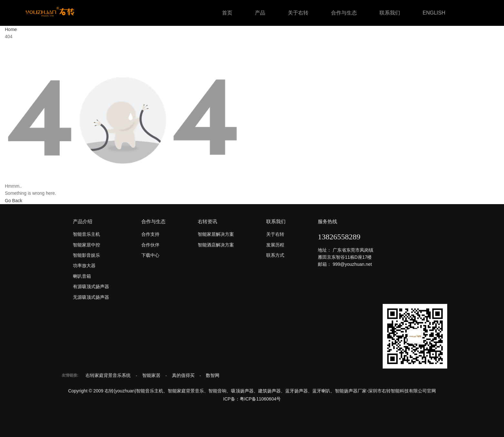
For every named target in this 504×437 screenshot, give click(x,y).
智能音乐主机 (86, 234)
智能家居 (152, 375)
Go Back (14, 201)
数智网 (213, 375)
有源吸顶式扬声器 (91, 286)
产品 (260, 13)
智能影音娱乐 (86, 255)
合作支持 (150, 234)
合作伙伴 (150, 245)
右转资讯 (207, 221)
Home (11, 29)
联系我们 (390, 13)
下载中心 (150, 255)
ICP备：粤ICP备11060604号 (252, 399)
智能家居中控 (86, 245)
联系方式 (275, 255)
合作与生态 (344, 13)
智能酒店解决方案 (216, 245)
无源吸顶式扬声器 (91, 297)
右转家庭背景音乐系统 (109, 375)
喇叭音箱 (82, 276)
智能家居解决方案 (216, 234)
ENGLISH (434, 13)
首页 (227, 13)
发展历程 (275, 245)
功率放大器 (84, 265)
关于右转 (298, 13)
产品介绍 (83, 221)
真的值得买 (184, 375)
